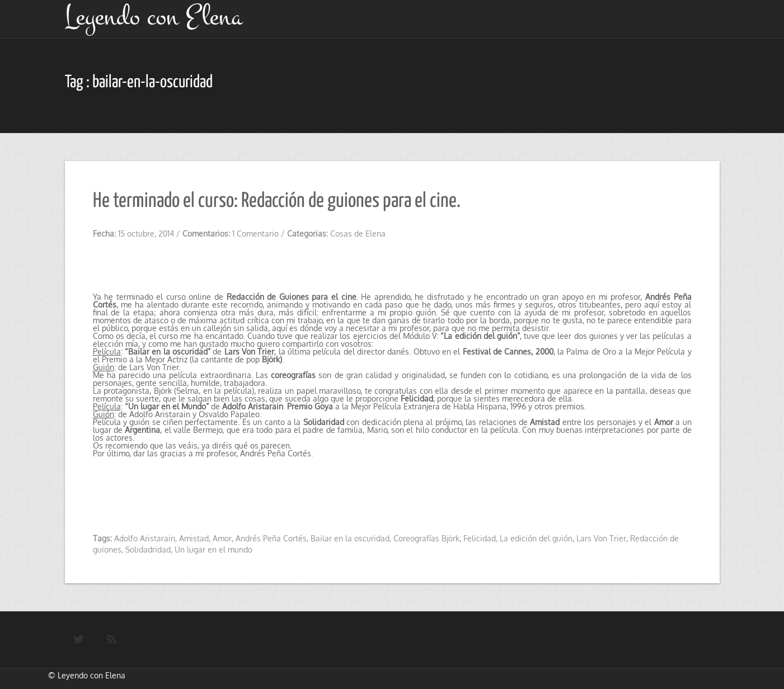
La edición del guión (536, 538)
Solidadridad (148, 549)
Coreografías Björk (426, 538)
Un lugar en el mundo (213, 549)
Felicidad (480, 538)
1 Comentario (255, 233)
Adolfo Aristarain (145, 538)
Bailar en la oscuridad (350, 538)
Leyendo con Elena (91, 675)
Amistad (194, 538)
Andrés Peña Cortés (271, 538)
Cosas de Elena (358, 233)
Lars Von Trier (601, 538)
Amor (222, 538)
